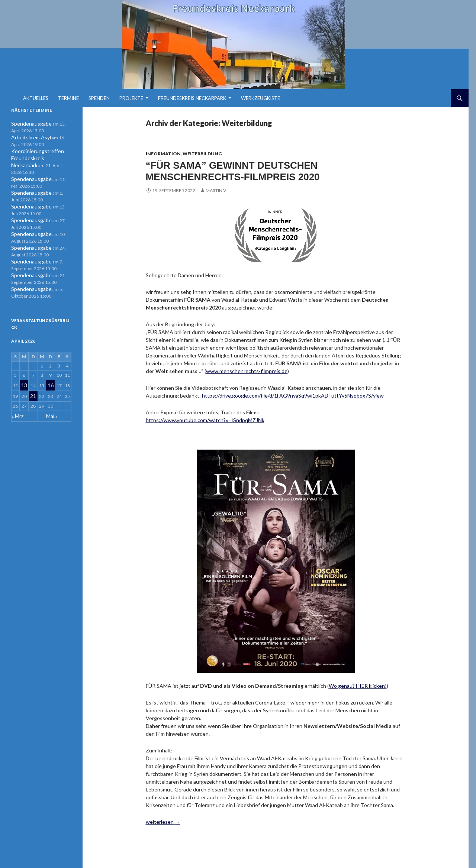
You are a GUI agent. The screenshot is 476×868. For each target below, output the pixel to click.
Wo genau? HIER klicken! (358, 684)
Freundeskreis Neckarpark (192, 98)
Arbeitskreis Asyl (28, 137)
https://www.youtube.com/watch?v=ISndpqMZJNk (205, 418)
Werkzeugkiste (260, 98)
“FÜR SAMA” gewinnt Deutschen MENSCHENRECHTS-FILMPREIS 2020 (233, 170)
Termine (68, 98)
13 (24, 373)
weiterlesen (163, 820)
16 (50, 373)
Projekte (131, 98)
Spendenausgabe (28, 124)
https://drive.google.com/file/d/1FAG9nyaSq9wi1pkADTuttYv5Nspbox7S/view (293, 394)
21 (33, 382)
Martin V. (216, 189)
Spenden (99, 98)
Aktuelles (36, 98)
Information (163, 154)
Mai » (51, 400)
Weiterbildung (202, 154)
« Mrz (17, 400)
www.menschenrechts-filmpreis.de (247, 369)
